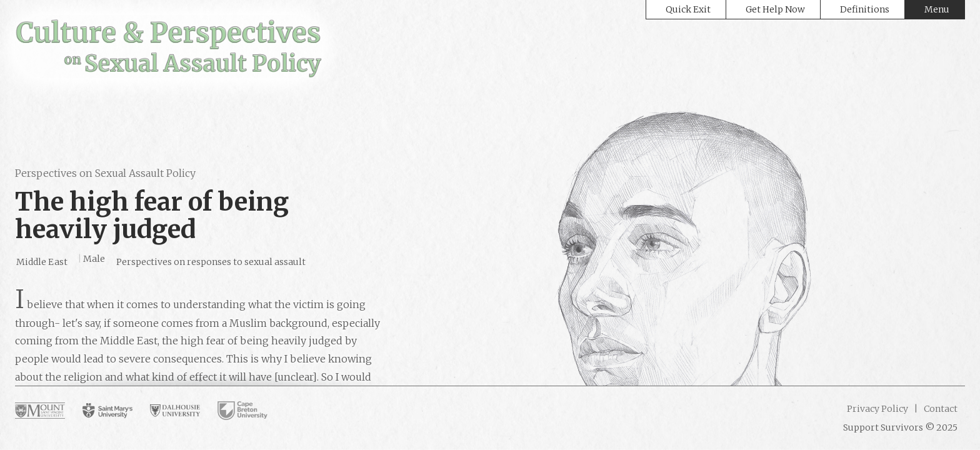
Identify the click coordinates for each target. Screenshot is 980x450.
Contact (940, 409)
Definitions (865, 9)
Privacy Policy (877, 409)
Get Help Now (775, 9)
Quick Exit (688, 9)
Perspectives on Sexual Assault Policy (105, 173)
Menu (937, 9)
